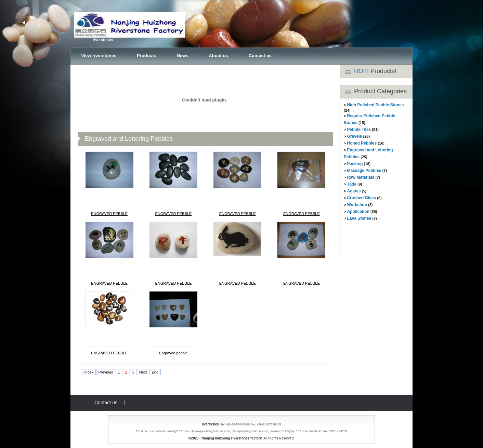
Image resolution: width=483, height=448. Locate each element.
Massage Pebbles (364, 171)
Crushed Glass (361, 198)
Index (89, 372)
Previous (106, 372)
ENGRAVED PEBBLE (109, 214)
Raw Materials (361, 177)
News (182, 56)
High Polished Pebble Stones (375, 105)
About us (218, 56)
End (155, 372)
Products (146, 56)
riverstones (211, 424)
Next (143, 372)
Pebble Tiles (359, 130)
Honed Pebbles (362, 143)
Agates (354, 191)
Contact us (260, 56)
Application (358, 212)
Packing (355, 164)
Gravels (354, 136)
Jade (351, 184)
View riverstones (99, 56)
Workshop (357, 205)
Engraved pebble (173, 353)
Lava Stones (359, 218)
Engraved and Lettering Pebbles (129, 139)
